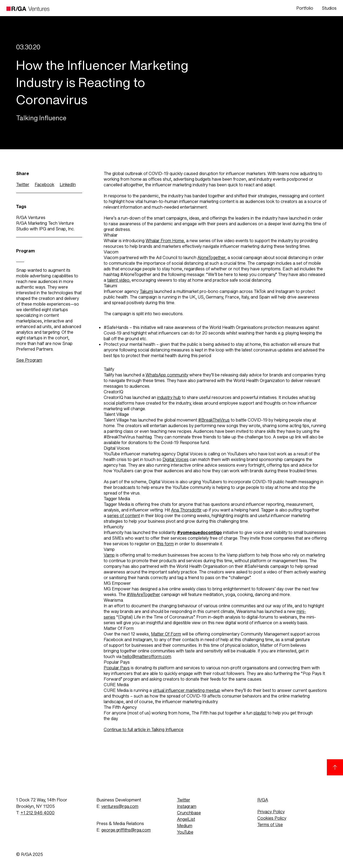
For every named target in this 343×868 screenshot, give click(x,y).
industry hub (169, 397)
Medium (185, 826)
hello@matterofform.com (147, 657)
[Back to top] (335, 767)
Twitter (23, 185)
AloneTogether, (212, 258)
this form (165, 544)
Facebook (44, 185)
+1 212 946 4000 (37, 813)
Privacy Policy (271, 812)
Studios (329, 8)
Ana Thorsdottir (186, 510)
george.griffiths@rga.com (126, 830)
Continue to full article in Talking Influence (144, 730)
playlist (260, 713)
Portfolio (305, 8)
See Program (29, 360)
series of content (124, 516)
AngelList (186, 819)
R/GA (263, 800)
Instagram (187, 806)
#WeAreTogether (143, 595)
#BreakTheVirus (214, 420)
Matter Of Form (166, 634)
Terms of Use (270, 825)
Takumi (146, 291)
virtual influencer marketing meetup (187, 690)
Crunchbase (189, 813)
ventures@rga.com (120, 806)
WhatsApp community (167, 375)
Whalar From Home (165, 241)
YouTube (185, 832)
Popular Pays (117, 668)
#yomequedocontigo (199, 533)
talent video (118, 280)
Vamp (109, 555)
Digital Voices (176, 460)
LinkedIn (68, 185)
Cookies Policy (272, 818)
